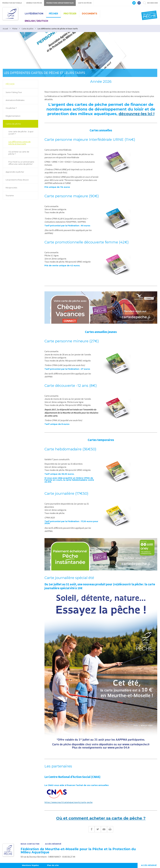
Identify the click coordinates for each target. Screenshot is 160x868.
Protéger (70, 14)
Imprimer (110, 829)
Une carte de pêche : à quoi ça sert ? (21, 133)
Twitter (98, 829)
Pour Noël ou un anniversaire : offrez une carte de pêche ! (22, 163)
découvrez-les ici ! (136, 114)
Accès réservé (53, 844)
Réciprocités (11, 188)
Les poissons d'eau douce (17, 180)
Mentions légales (31, 865)
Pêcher (53, 14)
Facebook (92, 829)
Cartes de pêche (13, 124)
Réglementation (13, 116)
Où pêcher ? (11, 108)
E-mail (104, 829)
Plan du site (53, 865)
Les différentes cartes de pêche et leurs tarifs (19, 143)
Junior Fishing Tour (14, 92)
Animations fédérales (15, 100)
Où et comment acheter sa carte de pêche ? (101, 818)
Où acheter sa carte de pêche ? (19, 153)
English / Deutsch (36, 21)
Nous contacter (30, 844)
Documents (90, 14)
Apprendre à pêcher (15, 172)
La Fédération (34, 14)
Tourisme (10, 195)
